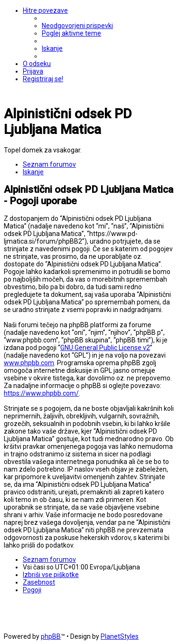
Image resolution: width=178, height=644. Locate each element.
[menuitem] (77, 26)
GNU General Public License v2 (105, 348)
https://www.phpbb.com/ (41, 393)
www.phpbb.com (29, 363)
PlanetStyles (120, 636)
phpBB (51, 636)
